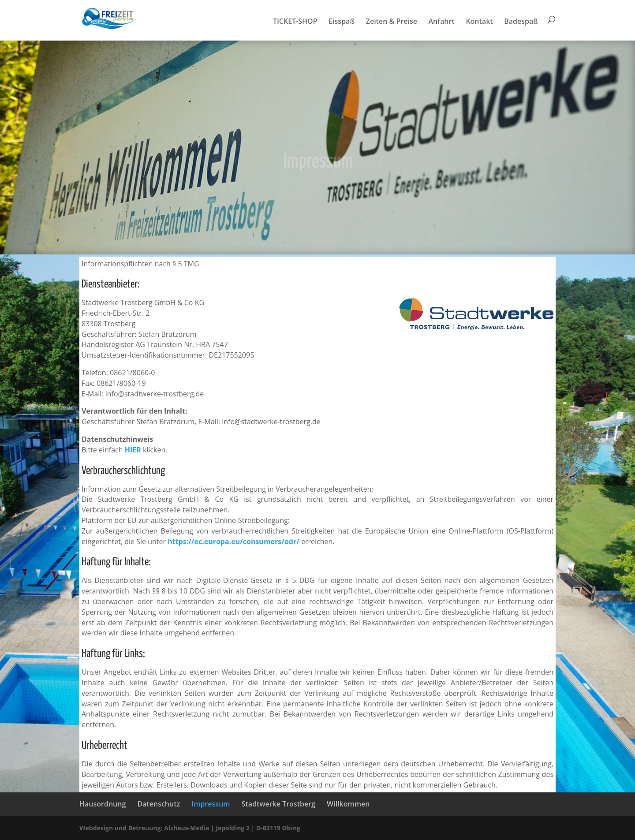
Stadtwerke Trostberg (278, 804)
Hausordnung (103, 804)
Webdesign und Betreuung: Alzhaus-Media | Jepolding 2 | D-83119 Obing (190, 828)
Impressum (211, 804)
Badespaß (521, 22)
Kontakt (479, 22)
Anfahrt (442, 22)
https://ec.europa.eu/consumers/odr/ (233, 541)
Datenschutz (159, 804)
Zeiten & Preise (392, 22)
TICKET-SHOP (295, 22)
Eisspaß (342, 22)
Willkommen (348, 804)
